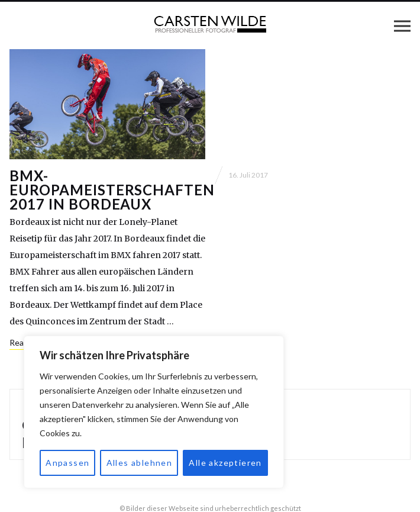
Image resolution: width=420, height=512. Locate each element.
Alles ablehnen (140, 463)
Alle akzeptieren (225, 463)
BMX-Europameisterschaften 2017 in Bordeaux (112, 190)
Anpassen (67, 463)
